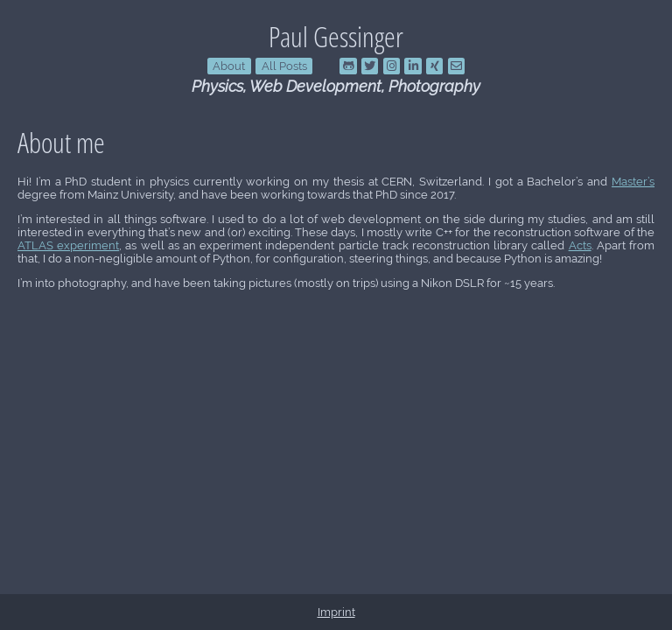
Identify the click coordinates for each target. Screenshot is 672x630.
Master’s (633, 182)
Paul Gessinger (336, 36)
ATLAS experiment (68, 245)
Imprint (336, 612)
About (229, 66)
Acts (580, 245)
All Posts (284, 66)
